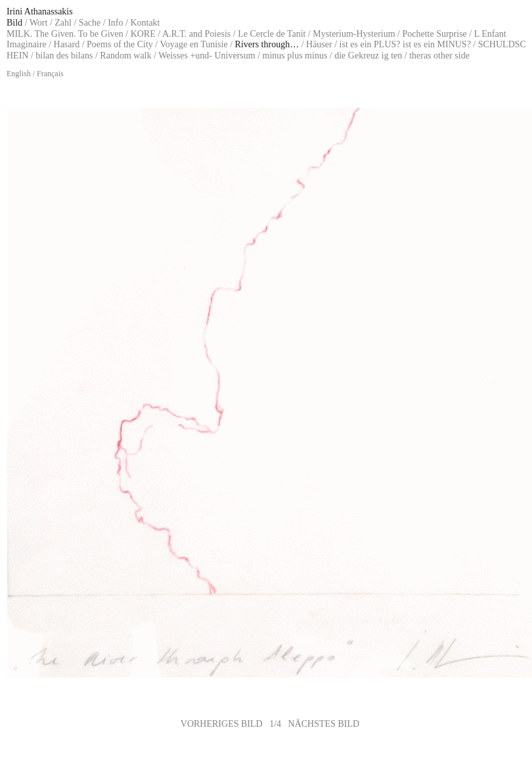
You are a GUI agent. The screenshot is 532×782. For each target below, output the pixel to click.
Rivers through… (267, 44)
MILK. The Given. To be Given (65, 34)
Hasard (67, 44)
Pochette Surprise (434, 34)
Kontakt (145, 23)
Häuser (319, 44)
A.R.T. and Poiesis (196, 34)
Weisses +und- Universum (207, 56)
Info (115, 23)
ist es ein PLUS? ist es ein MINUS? (405, 44)
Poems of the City (120, 44)
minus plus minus (295, 56)
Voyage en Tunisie (193, 44)
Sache (90, 23)
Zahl (63, 23)
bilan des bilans (64, 56)
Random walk (125, 56)
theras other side (439, 56)
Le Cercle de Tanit (272, 34)
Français (50, 74)
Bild (14, 23)
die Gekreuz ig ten (368, 56)
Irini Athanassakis (40, 11)
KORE (143, 34)
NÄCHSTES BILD (324, 724)
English (19, 74)
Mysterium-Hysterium (354, 34)
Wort (39, 23)
